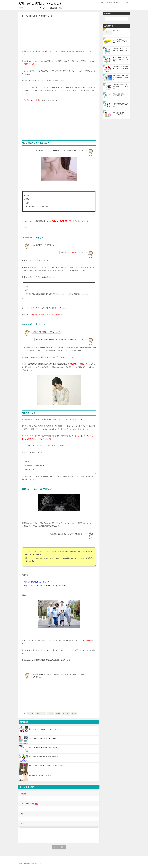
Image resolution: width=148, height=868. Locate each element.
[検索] (116, 19)
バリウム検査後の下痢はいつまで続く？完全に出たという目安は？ (121, 59)
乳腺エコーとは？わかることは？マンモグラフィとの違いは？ (46, 729)
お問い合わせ (43, 8)
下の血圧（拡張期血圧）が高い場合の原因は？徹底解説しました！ (121, 105)
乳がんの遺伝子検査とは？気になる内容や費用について (44, 757)
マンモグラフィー (40, 713)
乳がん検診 (50, 713)
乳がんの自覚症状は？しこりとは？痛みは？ (41, 775)
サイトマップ (31, 8)
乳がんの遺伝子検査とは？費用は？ (37, 582)
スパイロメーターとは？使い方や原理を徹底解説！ (121, 113)
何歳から (74, 713)
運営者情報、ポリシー (57, 8)
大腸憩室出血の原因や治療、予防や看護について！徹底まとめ (121, 87)
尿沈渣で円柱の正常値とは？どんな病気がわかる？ (121, 95)
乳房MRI (58, 713)
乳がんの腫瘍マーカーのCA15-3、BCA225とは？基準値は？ (45, 586)
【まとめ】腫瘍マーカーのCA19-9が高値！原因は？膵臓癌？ (120, 41)
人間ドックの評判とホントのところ (42, 3)
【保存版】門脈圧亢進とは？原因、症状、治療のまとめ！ (121, 49)
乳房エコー (66, 713)
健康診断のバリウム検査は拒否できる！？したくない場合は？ (121, 68)
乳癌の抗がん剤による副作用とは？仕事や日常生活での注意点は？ (47, 766)
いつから (31, 713)
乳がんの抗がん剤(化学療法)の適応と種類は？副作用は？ (44, 747)
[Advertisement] (59, 34)
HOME (21, 8)
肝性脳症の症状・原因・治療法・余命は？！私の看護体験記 (121, 77)
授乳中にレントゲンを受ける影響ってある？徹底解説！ (44, 738)
